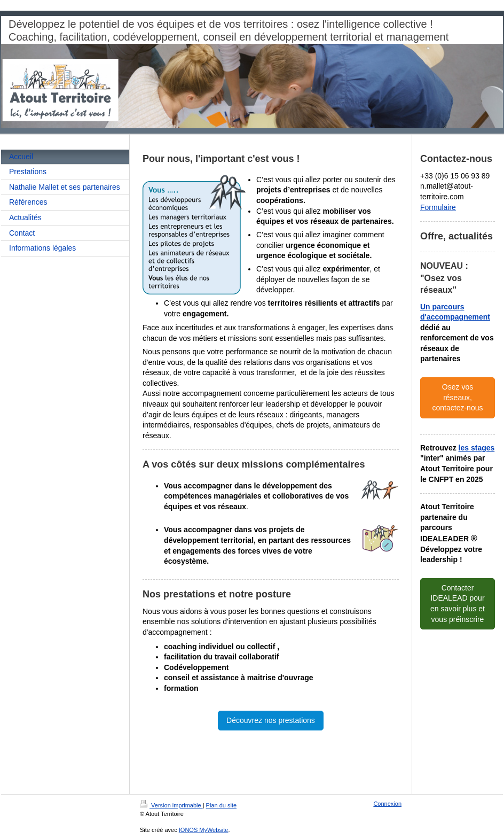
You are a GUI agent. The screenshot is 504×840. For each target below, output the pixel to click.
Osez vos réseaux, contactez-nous (458, 397)
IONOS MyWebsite (204, 830)
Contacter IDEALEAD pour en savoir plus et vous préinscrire (458, 604)
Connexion (387, 804)
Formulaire (438, 207)
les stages (477, 448)
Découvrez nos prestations (271, 720)
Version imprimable (171, 805)
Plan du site (221, 805)
